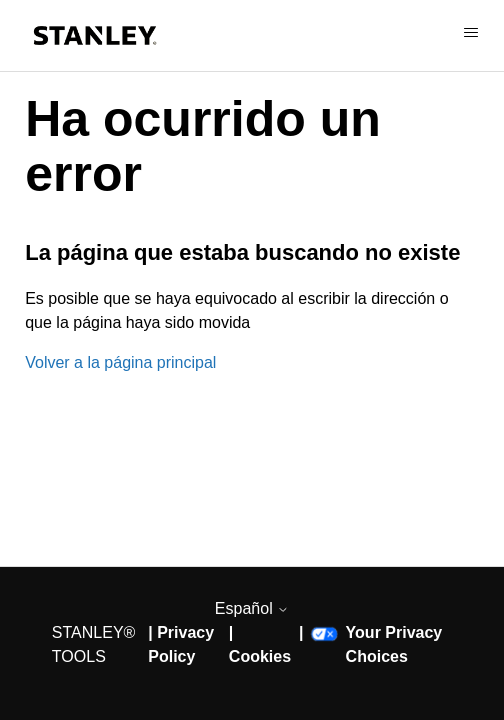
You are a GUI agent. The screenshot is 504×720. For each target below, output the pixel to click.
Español (252, 608)
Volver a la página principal (120, 362)
